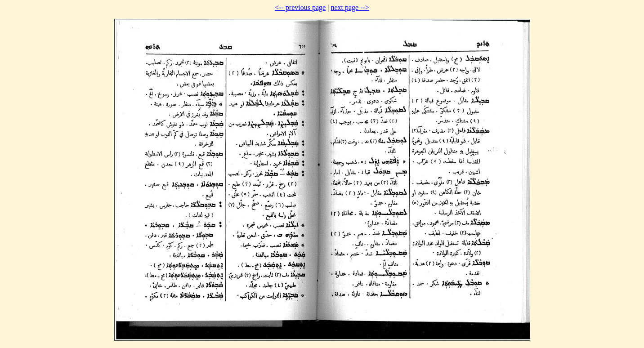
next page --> (350, 7)
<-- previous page (300, 7)
